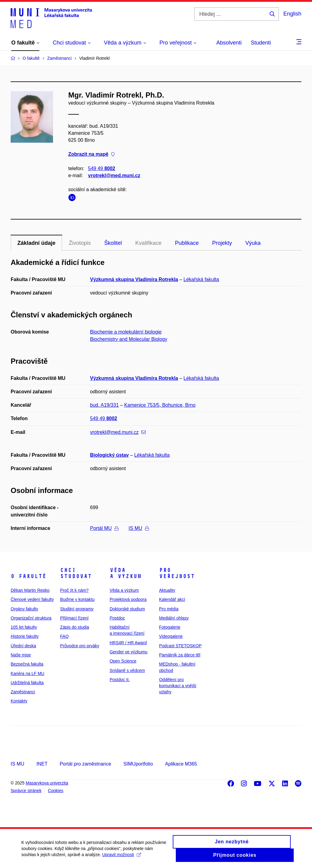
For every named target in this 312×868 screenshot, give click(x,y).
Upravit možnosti (121, 858)
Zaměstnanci (23, 692)
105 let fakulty (24, 627)
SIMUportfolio (138, 764)
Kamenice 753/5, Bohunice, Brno (160, 405)
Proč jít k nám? (74, 590)
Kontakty (19, 701)
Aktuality (167, 590)
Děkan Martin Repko (30, 590)
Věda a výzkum (126, 573)
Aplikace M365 (181, 764)
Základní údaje (36, 243)
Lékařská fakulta (201, 279)
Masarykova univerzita (47, 783)
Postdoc (117, 618)
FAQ (64, 636)
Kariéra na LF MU (27, 673)
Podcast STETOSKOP (180, 646)
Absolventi (229, 43)
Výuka (253, 243)
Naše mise (21, 655)
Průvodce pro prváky (80, 646)
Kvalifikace (148, 243)
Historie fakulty (25, 636)
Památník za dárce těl (180, 655)
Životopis (80, 243)
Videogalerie (171, 636)
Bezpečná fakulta (27, 664)
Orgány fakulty (24, 609)
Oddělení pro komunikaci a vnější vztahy (178, 686)
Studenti (261, 43)
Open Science (123, 661)
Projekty (222, 243)
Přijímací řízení (74, 618)
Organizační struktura (31, 618)
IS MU (138, 528)
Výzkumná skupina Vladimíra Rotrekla (134, 279)
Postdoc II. (120, 680)
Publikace (187, 243)
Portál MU (104, 528)
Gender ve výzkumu (129, 652)
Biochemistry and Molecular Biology (129, 339)
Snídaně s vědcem (127, 670)
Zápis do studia (74, 627)
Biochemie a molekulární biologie (126, 332)
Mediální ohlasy (174, 618)
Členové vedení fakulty (32, 599)
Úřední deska (23, 646)
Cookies (56, 791)
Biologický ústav (110, 455)
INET (42, 764)
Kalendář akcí (172, 599)
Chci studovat (76, 573)
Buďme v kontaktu (77, 599)
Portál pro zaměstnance (85, 764)
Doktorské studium (127, 609)
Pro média (169, 609)
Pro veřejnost (177, 573)
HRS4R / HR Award (128, 643)
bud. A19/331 (105, 405)
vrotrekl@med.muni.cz (114, 175)
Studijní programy (77, 609)
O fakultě (28, 576)
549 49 (102, 168)
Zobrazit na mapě (91, 154)
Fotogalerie (170, 627)
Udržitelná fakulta (27, 683)
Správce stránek (26, 791)
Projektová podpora (128, 599)
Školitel (113, 243)
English (292, 14)
